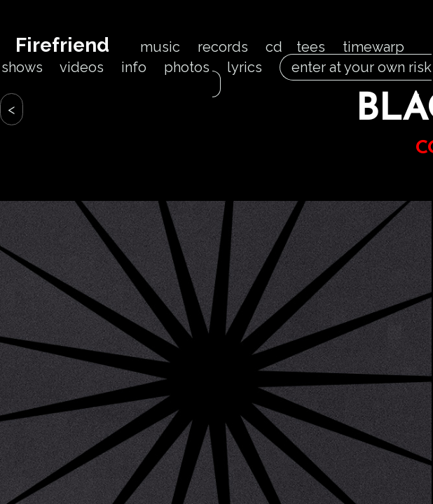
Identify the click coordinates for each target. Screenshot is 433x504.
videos (82, 67)
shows (22, 67)
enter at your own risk (322, 76)
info (134, 67)
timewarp (373, 47)
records (223, 47)
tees (311, 47)
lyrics (245, 67)
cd (274, 47)
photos (187, 67)
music (160, 47)
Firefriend (62, 45)
